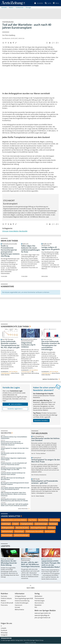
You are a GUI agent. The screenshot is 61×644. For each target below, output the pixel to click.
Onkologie (52, 528)
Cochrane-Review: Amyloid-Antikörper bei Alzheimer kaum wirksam (13, 474)
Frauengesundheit (27, 524)
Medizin (3, 601)
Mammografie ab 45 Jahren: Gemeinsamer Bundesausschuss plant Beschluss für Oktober (14, 500)
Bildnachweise (19, 610)
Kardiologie (53, 524)
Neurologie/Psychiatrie (38, 528)
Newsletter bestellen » (41, 421)
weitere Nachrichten (24, 509)
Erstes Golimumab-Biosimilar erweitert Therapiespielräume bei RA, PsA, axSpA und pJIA (10, 345)
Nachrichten (6, 433)
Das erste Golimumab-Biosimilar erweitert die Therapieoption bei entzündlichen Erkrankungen (51, 346)
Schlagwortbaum (20, 597)
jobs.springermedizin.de (42, 618)
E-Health (15, 524)
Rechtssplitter (50, 532)
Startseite (4, 597)
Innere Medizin (14, 231)
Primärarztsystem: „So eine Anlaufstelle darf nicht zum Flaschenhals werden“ (14, 464)
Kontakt (17, 608)
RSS (36, 608)
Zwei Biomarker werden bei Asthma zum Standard (13, 454)
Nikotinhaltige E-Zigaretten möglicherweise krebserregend (13, 459)
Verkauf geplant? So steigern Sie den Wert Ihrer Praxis (15, 449)
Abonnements (39, 603)
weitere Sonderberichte (51, 379)
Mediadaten (38, 597)
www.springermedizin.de (43, 613)
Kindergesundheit (8, 528)
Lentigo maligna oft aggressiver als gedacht (51, 249)
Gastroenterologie (41, 524)
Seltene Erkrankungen (21, 536)
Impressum (19, 605)
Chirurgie (5, 231)
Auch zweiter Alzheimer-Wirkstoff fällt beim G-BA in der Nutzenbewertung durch (15, 489)
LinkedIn (4, 629)
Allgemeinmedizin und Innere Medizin (14, 520)
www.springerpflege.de (42, 616)
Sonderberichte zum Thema (15, 327)
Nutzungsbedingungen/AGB (24, 599)
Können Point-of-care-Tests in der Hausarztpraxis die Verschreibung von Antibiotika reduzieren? (12, 444)
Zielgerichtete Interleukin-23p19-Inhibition (28, 345)
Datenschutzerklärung (22, 601)
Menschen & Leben (22, 528)
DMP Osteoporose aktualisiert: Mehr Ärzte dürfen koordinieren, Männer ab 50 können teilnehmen (14, 494)
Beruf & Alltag (43, 520)
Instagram (4, 635)
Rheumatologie (7, 536)
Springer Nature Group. (37, 641)
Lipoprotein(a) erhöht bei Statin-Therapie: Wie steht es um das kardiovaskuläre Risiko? (51, 564)
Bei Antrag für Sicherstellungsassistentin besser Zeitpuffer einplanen (15, 484)
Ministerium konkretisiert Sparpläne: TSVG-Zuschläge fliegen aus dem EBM (14, 469)
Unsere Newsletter (10, 516)
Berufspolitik (23, 231)
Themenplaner (39, 599)
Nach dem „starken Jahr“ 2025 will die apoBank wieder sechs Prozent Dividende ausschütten (15, 505)
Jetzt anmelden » (15, 404)
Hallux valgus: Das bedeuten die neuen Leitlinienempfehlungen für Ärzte (30, 249)
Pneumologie (19, 532)
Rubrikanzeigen (40, 601)
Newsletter (38, 605)
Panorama (4, 605)
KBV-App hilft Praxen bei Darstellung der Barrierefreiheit (13, 479)
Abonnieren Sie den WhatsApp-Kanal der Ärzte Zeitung (9, 563)
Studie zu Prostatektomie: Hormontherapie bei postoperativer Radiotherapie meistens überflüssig (10, 251)
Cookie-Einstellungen (22, 603)
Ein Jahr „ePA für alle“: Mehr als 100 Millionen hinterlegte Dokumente (30, 565)
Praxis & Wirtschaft (7, 603)
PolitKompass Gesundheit (34, 532)
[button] (56, 3)
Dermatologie (55, 520)
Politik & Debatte (6, 599)
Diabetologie (6, 524)
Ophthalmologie (7, 532)
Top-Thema (32, 520)
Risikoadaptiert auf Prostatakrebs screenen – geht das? (45, 482)
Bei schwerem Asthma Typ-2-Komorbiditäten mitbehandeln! (14, 438)
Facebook (4, 631)
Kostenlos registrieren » (15, 409)
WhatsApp (4, 633)
